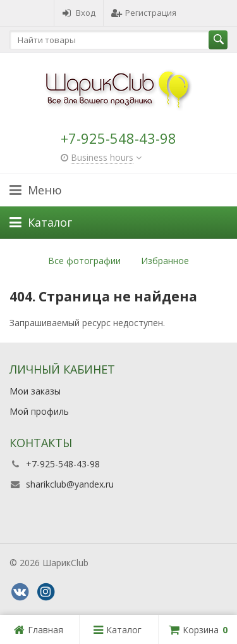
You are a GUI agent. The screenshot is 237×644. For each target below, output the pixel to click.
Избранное (165, 261)
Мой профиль (39, 411)
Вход (79, 13)
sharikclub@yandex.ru (70, 484)
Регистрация (144, 13)
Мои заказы (35, 391)
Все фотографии (84, 261)
